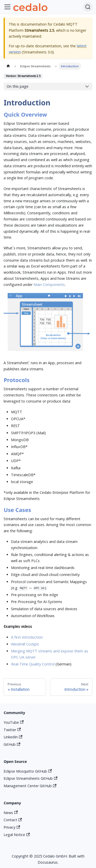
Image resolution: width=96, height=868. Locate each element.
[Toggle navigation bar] (7, 7)
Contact (13, 820)
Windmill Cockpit (25, 644)
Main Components (49, 285)
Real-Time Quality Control (33, 664)
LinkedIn (13, 737)
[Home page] (8, 66)
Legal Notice (17, 835)
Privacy (12, 827)
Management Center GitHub (30, 786)
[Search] (88, 7)
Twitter (12, 730)
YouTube (14, 722)
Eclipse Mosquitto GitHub (28, 771)
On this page (18, 86)
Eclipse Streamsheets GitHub (30, 778)
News (11, 813)
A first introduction (27, 637)
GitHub (12, 744)
